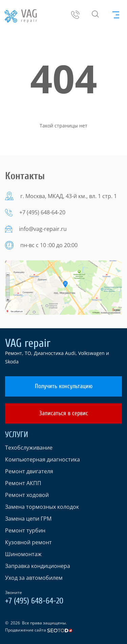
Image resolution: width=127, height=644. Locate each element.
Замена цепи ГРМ (28, 519)
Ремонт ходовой (27, 495)
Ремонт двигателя (29, 471)
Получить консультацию (64, 386)
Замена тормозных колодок (42, 507)
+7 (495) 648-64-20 (42, 212)
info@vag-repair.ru (43, 229)
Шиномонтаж (23, 554)
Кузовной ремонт (28, 542)
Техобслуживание (29, 448)
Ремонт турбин (25, 530)
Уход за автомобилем (34, 578)
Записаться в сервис (64, 413)
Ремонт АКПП (23, 483)
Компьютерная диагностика (43, 459)
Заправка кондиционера (38, 566)
